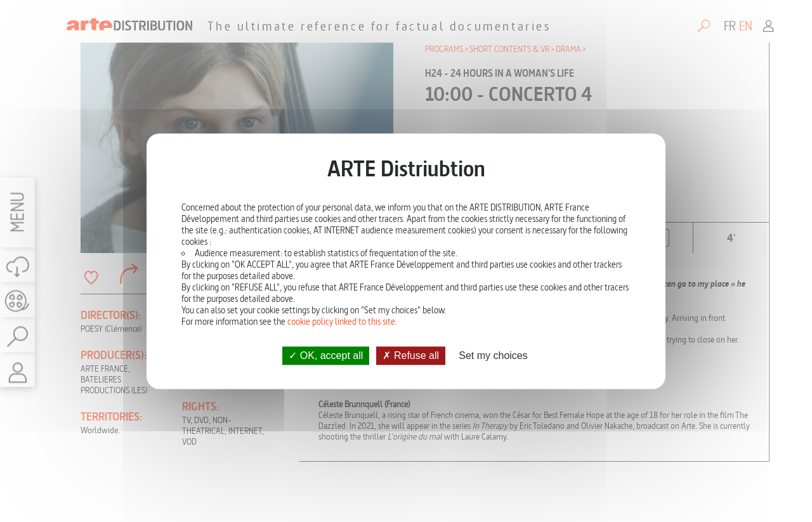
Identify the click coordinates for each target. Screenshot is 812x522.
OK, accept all (326, 356)
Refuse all (411, 356)
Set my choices (493, 356)
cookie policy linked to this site (341, 322)
